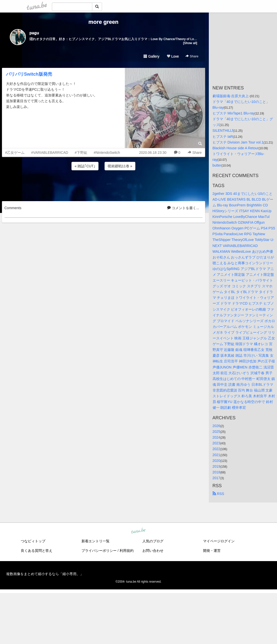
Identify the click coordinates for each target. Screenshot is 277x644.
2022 (216, 449)
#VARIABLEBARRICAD (50, 153)
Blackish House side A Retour (236, 148)
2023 (216, 443)
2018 (216, 472)
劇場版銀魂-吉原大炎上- (231, 96)
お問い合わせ (153, 551)
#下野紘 (81, 153)
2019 (216, 466)
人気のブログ (153, 541)
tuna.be (138, 531)
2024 (216, 437)
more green (104, 22)
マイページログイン (219, 541)
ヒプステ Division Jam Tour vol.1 (238, 142)
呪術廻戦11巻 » (120, 166)
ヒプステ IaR (223, 137)
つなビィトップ (33, 541)
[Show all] (190, 43)
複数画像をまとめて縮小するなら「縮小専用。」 (45, 574)
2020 (216, 461)
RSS (218, 494)
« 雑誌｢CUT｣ (85, 166)
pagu (34, 33)
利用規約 (127, 551)
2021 (216, 455)
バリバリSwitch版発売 (29, 74)
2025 (216, 432)
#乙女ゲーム (15, 153)
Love (173, 56)
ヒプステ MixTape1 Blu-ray (234, 113)
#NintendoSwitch (107, 153)
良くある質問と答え (37, 551)
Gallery (151, 56)
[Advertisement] (104, 185)
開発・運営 (212, 551)
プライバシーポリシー (99, 551)
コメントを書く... (183, 208)
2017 (216, 478)
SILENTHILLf (223, 131)
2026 (216, 426)
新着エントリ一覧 (96, 541)
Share (192, 56)
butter (217, 165)
